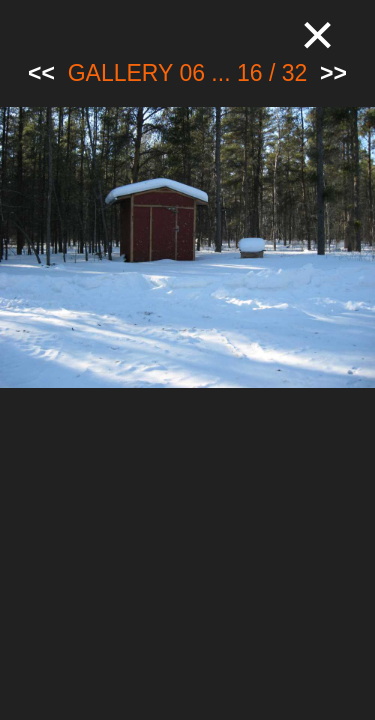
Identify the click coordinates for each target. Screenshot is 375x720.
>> (333, 73)
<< (41, 73)
